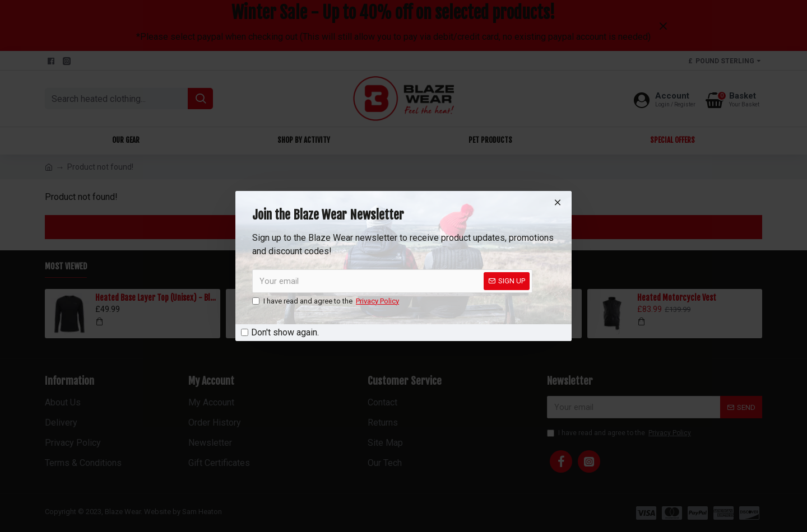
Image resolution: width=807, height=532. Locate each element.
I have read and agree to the (326, 301)
